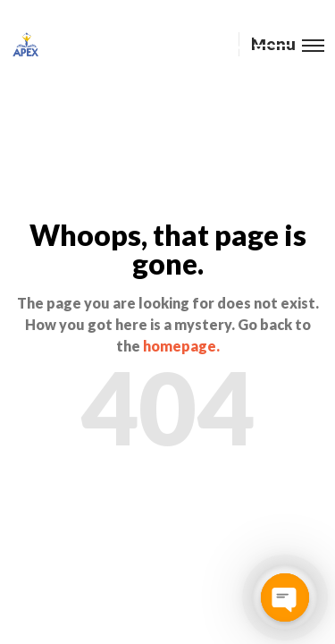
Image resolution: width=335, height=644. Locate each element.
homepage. (181, 346)
